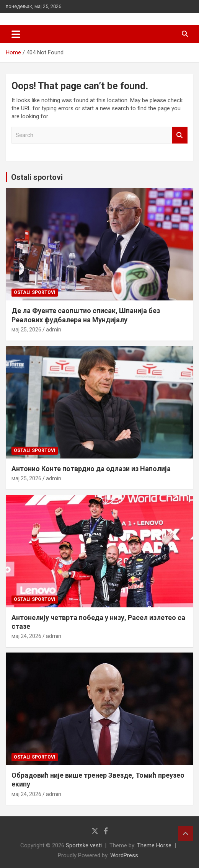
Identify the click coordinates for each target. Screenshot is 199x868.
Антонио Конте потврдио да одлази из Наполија (91, 469)
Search (180, 135)
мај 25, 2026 (26, 330)
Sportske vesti (84, 845)
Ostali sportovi (37, 177)
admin (54, 330)
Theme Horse (154, 845)
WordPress (124, 855)
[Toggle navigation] (16, 34)
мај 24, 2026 (26, 636)
